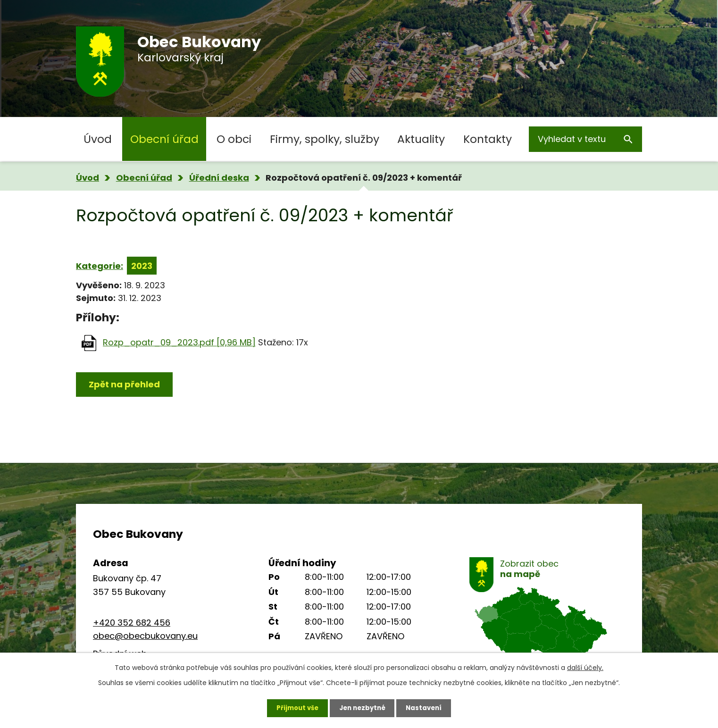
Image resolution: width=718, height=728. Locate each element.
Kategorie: (100, 266)
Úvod (98, 139)
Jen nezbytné (363, 707)
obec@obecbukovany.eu (145, 636)
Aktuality (421, 139)
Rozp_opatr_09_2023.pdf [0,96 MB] (179, 342)
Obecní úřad (164, 139)
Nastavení (428, 707)
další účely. (585, 666)
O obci (234, 139)
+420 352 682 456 (132, 623)
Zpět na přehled (124, 384)
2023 (142, 266)
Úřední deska (219, 178)
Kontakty (488, 139)
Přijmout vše (294, 707)
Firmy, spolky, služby (325, 139)
